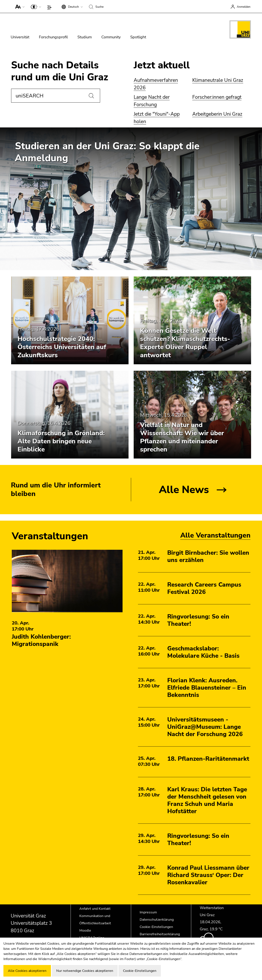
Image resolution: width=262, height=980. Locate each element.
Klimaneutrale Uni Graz (218, 80)
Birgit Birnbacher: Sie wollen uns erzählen (208, 556)
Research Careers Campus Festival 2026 (204, 588)
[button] (19, 6)
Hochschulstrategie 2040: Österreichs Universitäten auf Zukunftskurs (62, 347)
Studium (85, 37)
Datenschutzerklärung (157, 920)
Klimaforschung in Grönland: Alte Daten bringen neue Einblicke (61, 441)
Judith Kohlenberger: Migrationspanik (41, 640)
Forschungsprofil (53, 37)
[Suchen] (91, 96)
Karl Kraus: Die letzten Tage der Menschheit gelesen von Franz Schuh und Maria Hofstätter (207, 800)
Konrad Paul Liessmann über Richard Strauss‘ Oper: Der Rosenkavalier (208, 875)
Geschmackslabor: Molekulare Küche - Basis (203, 652)
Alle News (184, 490)
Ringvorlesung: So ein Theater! (198, 620)
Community (111, 37)
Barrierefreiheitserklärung (160, 934)
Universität (20, 37)
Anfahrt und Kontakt (95, 909)
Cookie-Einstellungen (156, 927)
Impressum (148, 912)
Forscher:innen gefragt (217, 97)
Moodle (85, 931)
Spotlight (138, 37)
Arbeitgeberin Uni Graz (217, 114)
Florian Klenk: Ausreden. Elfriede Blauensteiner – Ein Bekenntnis (207, 688)
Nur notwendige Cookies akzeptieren (85, 971)
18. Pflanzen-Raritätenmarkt (208, 759)
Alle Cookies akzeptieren (27, 971)
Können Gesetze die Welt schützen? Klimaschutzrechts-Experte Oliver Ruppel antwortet (185, 343)
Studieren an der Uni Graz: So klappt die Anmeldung (107, 152)
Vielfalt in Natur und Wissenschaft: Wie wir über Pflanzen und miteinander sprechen (182, 437)
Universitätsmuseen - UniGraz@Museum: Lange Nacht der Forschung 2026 (205, 727)
